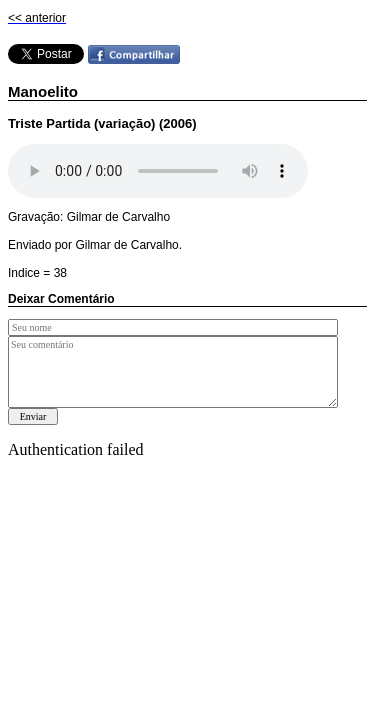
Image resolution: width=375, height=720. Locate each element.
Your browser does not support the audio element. (158, 171)
